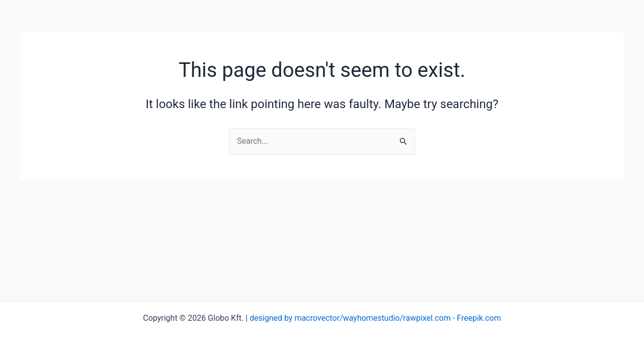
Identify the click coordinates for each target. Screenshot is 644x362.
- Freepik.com (476, 318)
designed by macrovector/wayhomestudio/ (326, 318)
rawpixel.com (427, 318)
